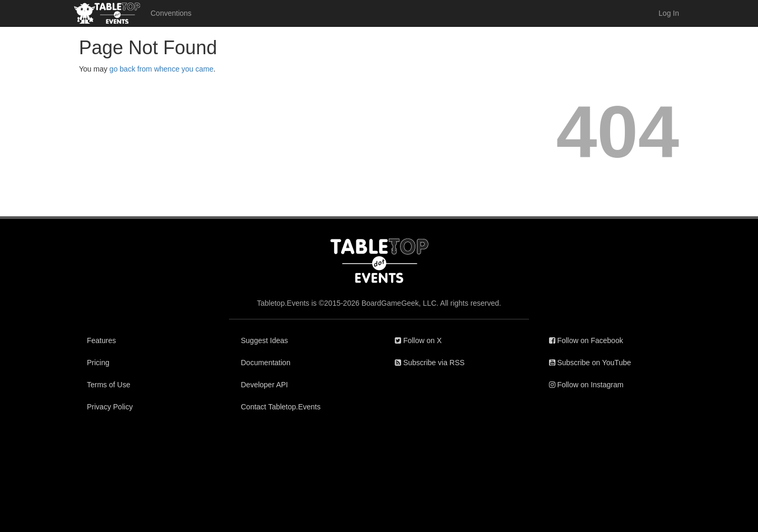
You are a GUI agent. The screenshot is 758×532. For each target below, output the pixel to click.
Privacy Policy (110, 407)
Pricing (98, 363)
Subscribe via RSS (430, 363)
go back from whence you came (162, 69)
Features (101, 340)
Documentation (266, 363)
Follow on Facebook (586, 340)
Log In (669, 13)
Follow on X (418, 340)
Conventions (171, 13)
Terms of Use (108, 385)
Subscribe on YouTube (590, 363)
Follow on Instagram (586, 385)
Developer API (265, 385)
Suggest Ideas (265, 340)
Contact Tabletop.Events (281, 407)
